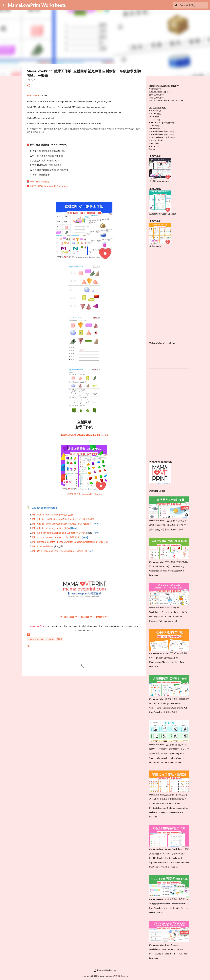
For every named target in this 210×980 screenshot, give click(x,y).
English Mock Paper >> (160, 92)
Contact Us (154, 146)
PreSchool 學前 (156, 140)
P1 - (35, 542)
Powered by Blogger (105, 970)
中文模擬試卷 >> (157, 89)
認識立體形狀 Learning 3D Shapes (84, 494)
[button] (28, 85)
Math (37, 95)
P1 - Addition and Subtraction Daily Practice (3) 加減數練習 (62, 524)
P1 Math (50, 639)
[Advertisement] (84, 700)
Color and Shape (36, 639)
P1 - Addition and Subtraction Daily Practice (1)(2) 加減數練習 (63, 519)
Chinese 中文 (155, 111)
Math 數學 (154, 117)
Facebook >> (86, 617)
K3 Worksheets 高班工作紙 (162, 131)
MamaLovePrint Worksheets (37, 5)
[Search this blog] (193, 5)
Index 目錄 (154, 143)
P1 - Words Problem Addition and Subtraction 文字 (58, 533)
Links (152, 149)
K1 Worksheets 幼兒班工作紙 (162, 137)
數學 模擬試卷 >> (157, 95)
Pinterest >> (101, 617)
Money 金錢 (155, 129)
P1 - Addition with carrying (46, 528)
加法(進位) (64, 528)
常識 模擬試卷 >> (157, 98)
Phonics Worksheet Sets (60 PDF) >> (166, 101)
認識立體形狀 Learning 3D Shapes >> (49, 186)
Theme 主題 (155, 120)
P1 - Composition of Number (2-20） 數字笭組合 (57, 537)
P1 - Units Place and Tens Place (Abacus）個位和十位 (60, 551)
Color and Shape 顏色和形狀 (162, 123)
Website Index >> (69, 617)
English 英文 (155, 114)
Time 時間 (154, 126)
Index (29, 95)
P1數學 (60, 639)
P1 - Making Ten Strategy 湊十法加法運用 (53, 515)
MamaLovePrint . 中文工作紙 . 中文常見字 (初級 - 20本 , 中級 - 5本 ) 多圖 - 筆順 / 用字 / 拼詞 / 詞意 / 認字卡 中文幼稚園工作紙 (168, 525)
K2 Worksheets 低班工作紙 (162, 134)
